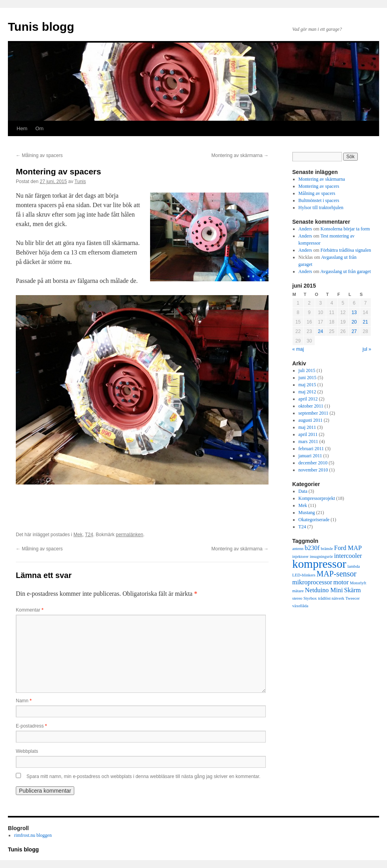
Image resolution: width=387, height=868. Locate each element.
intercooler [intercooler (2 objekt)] (348, 556)
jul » (367, 349)
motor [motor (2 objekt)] (341, 582)
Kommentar (30, 610)
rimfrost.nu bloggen (33, 835)
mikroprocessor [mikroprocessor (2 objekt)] (312, 582)
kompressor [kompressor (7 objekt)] (319, 564)
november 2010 (313, 470)
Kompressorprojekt (317, 498)
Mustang (307, 513)
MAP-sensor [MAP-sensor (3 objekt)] (337, 574)
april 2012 (308, 399)
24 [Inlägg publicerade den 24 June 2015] (320, 331)
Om (39, 128)
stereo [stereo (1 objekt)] (297, 598)
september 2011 (314, 413)
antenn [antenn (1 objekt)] (298, 549)
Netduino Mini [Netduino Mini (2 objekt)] (324, 590)
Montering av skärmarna (240, 155)
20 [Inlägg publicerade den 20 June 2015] (354, 322)
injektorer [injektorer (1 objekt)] (300, 557)
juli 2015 (307, 370)
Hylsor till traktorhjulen (321, 208)
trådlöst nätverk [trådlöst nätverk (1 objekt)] (331, 598)
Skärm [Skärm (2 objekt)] (352, 590)
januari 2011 (310, 456)
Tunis (80, 181)
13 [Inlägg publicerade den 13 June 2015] (354, 312)
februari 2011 (311, 449)
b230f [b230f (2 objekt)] (312, 548)
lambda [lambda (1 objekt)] (354, 566)
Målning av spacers (39, 155)
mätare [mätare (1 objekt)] (298, 591)
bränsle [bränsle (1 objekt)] (327, 549)
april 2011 (308, 434)
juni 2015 (308, 378)
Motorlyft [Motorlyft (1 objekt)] (358, 583)
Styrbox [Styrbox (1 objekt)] (310, 598)
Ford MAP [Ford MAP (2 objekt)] (348, 548)
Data (303, 491)
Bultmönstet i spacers (319, 200)
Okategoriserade (314, 520)
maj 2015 (307, 385)
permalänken (129, 535)
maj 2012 (307, 392)
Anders (305, 229)
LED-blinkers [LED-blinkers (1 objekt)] (304, 575)
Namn (24, 701)
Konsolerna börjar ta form (345, 229)
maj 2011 (307, 427)
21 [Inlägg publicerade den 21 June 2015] (365, 322)
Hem (22, 128)
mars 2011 (308, 441)
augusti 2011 (311, 420)
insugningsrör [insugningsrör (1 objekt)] (321, 557)
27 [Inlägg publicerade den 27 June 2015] (354, 331)
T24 (89, 535)
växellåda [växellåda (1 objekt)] (300, 606)
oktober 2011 (311, 406)
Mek (78, 535)
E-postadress (31, 726)
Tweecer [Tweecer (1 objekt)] (353, 598)
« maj (298, 349)
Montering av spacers (319, 186)
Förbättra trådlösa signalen (346, 250)
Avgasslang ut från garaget (346, 271)
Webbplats (27, 751)
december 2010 (313, 463)
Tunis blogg (41, 27)
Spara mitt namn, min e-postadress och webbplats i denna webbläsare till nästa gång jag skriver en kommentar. (143, 776)
